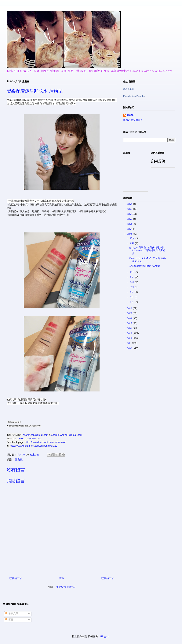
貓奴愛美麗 (128, 89)
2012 (130, 338)
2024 (130, 214)
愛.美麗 (19, 460)
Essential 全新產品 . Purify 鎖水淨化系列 (148, 260)
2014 (130, 328)
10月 (133, 272)
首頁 (62, 578)
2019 (130, 234)
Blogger (105, 637)
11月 (133, 244)
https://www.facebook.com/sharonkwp (46, 442)
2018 (130, 308)
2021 (130, 224)
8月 (133, 282)
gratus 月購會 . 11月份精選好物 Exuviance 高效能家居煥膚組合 (147, 251)
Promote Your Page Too (134, 96)
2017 (130, 313)
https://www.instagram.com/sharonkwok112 (34, 446)
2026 (130, 204)
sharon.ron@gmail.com (36, 435)
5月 (132, 292)
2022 (130, 219)
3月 (132, 297)
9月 (132, 277)
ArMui (131, 115)
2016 (130, 318)
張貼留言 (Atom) (66, 587)
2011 (130, 343)
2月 (132, 302)
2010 (130, 348)
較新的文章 (16, 578)
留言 (9, 620)
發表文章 (12, 614)
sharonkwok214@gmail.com (67, 435)
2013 (130, 333)
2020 (130, 229)
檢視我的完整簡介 (133, 120)
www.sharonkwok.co (30, 439)
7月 (133, 287)
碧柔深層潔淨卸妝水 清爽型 (145, 266)
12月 (133, 238)
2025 (130, 209)
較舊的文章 (108, 578)
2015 (130, 323)
